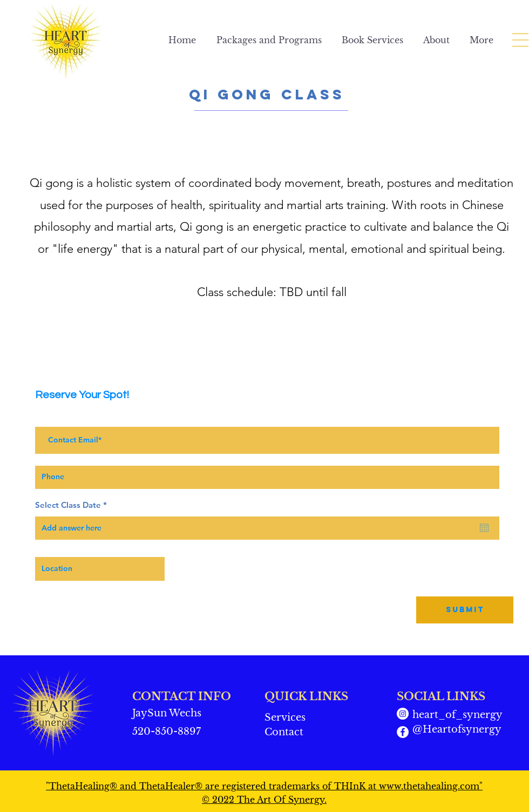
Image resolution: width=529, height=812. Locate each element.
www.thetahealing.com (429, 786)
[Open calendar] (484, 528)
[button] (520, 40)
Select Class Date (73, 505)
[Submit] (465, 610)
